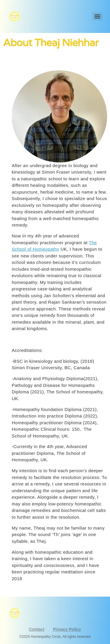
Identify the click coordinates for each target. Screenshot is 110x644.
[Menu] (97, 16)
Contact (37, 629)
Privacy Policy (67, 629)
